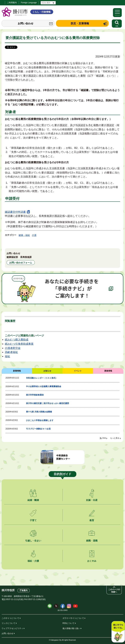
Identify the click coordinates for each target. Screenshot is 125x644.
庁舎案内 (24, 590)
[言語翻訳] (48, 3)
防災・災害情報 (80, 23)
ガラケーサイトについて (73, 618)
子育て (33, 520)
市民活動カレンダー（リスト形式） (42, 378)
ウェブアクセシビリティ (12, 628)
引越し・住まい (33, 541)
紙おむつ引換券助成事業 (19, 344)
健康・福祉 (24, 235)
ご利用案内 (12, 3)
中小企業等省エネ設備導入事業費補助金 (44, 386)
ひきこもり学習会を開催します (40, 420)
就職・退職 (92, 541)
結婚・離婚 (33, 500)
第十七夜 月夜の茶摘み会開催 (39, 412)
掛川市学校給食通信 (35, 395)
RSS (104, 438)
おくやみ (92, 561)
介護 (34, 235)
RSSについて (68, 623)
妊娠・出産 (92, 500)
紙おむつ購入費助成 (17, 340)
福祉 (7, 356)
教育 (92, 520)
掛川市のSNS (63, 610)
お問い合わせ (26, 23)
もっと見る (115, 438)
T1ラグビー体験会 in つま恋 (38, 429)
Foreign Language (29, 3)
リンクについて (8, 623)
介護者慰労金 (13, 348)
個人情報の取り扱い (71, 628)
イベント (78, 371)
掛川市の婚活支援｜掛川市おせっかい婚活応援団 (48, 403)
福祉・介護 (33, 561)
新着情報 (17, 371)
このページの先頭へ (114, 591)
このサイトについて (10, 618)
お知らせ (47, 371)
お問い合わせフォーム (21, 263)
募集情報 (108, 371)
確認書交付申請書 (15, 212)
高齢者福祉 (11, 352)
